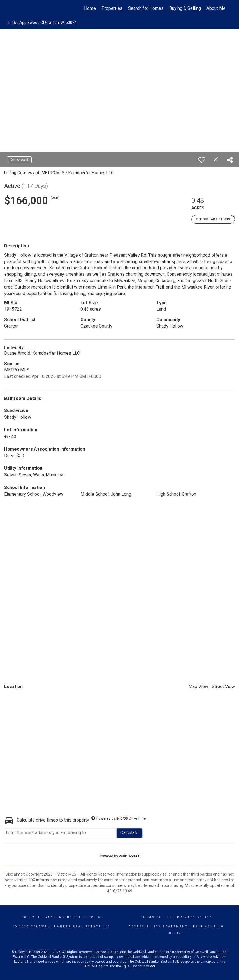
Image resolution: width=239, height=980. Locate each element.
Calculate (129, 833)
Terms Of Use (156, 917)
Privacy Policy (195, 917)
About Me (216, 8)
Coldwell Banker (42, 917)
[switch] (202, 160)
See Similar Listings (213, 219)
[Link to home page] (18, 8)
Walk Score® (130, 856)
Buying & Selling (185, 8)
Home (90, 8)
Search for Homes (146, 8)
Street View (223, 687)
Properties (112, 8)
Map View (198, 687)
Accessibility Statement (158, 927)
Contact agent (19, 160)
